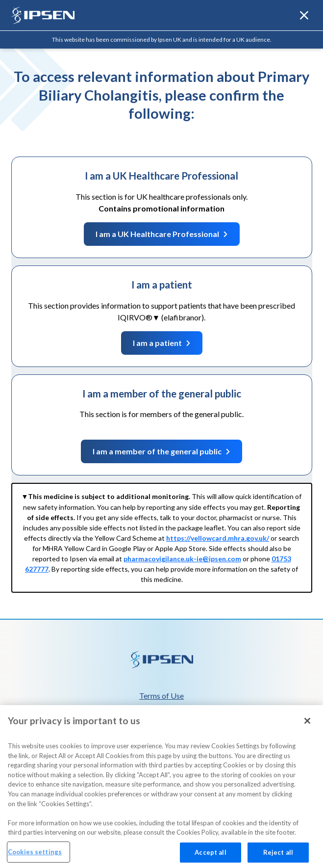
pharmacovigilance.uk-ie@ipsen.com (182, 559)
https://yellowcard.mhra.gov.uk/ (218, 538)
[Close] (307, 728)
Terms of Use (161, 696)
